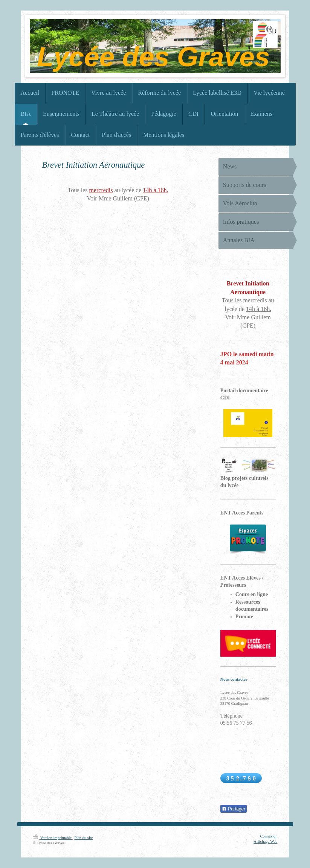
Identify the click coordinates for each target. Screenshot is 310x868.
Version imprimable (53, 838)
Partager (234, 809)
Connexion (269, 836)
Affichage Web (265, 841)
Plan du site (83, 838)
